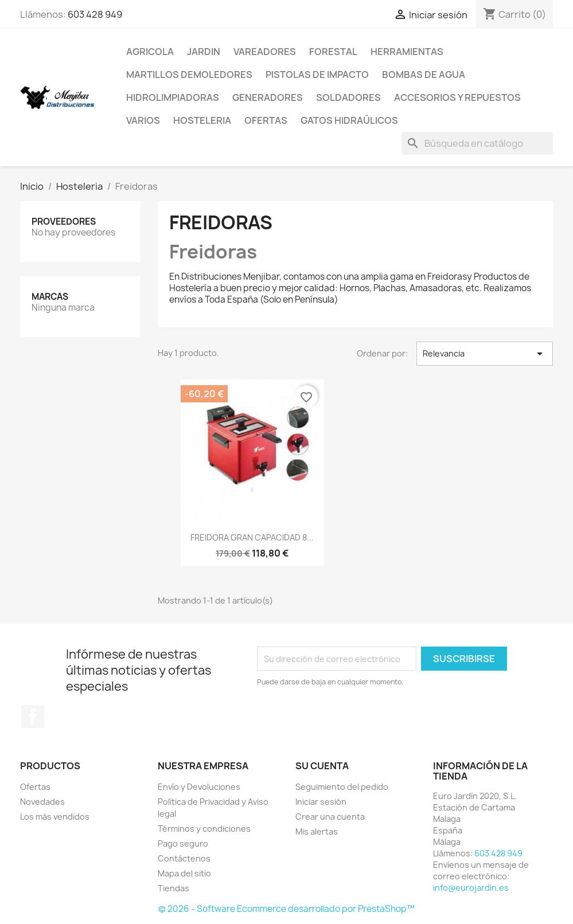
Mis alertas (317, 831)
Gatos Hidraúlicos (349, 120)
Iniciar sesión (321, 802)
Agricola (150, 52)
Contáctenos (184, 858)
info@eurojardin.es (471, 888)
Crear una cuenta (330, 817)
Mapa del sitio (184, 873)
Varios (143, 120)
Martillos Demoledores (189, 75)
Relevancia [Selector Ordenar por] (485, 354)
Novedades (42, 802)
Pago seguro (183, 843)
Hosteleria (202, 120)
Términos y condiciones (204, 829)
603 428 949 (95, 14)
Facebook (33, 717)
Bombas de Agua (424, 75)
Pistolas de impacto (317, 75)
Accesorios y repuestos (457, 97)
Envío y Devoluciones (199, 787)
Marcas (50, 297)
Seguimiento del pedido (342, 787)
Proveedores (64, 222)
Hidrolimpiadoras (173, 97)
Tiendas (174, 888)
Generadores (268, 97)
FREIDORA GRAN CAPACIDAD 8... (252, 537)
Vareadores (265, 52)
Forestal (333, 52)
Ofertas (266, 120)
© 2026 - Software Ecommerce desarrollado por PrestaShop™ (286, 909)
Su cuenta (322, 766)
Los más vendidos (55, 817)
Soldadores (348, 97)
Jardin (204, 52)
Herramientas (407, 52)
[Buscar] (477, 143)
